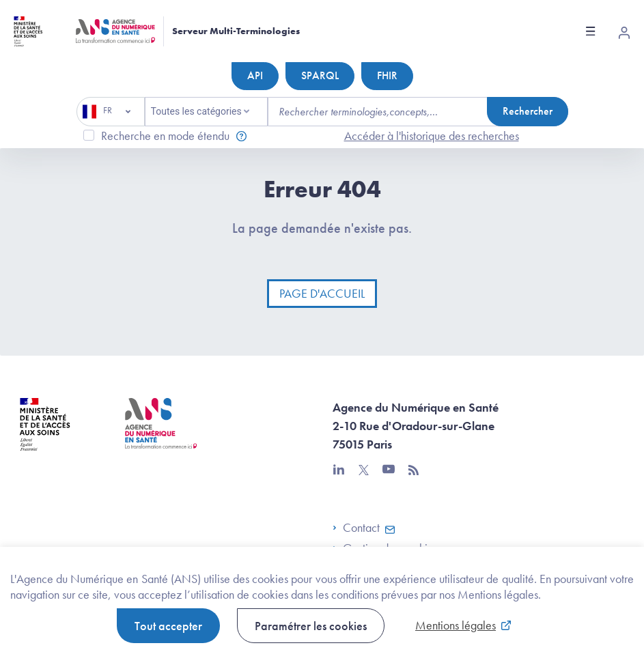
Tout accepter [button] (168, 626)
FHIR (387, 75)
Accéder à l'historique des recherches (432, 136)
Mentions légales (456, 625)
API (255, 75)
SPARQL (320, 75)
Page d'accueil (322, 293)
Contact (356, 528)
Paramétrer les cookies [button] (311, 626)
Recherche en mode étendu (165, 136)
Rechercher (528, 111)
